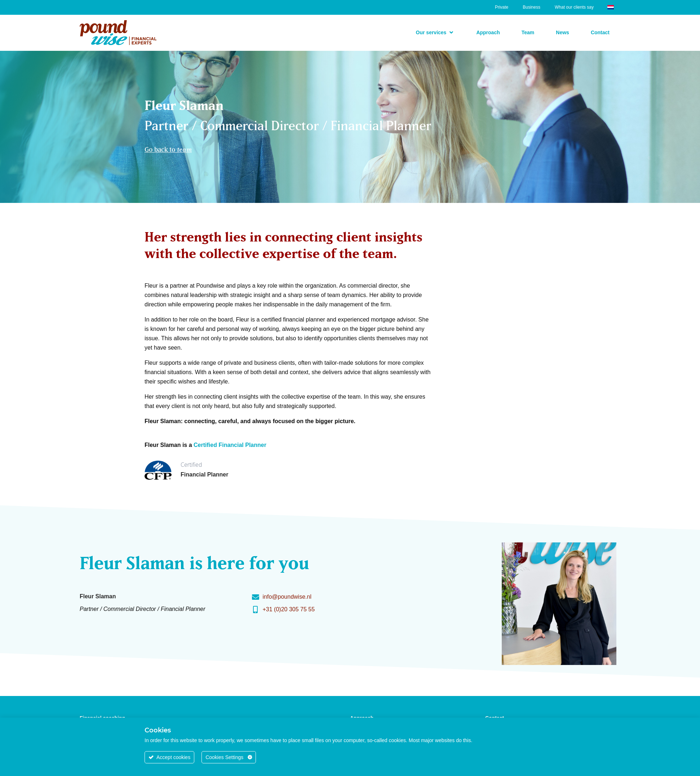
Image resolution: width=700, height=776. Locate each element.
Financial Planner (204, 475)
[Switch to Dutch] (611, 7)
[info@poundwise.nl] (256, 597)
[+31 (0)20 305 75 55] (256, 610)
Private (502, 7)
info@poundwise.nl (287, 597)
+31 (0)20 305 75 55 (289, 609)
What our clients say (574, 7)
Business (531, 7)
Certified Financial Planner (230, 445)
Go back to (168, 146)
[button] (435, 32)
